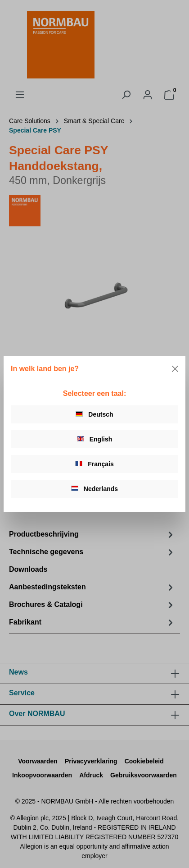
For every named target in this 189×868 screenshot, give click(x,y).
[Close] (175, 369)
